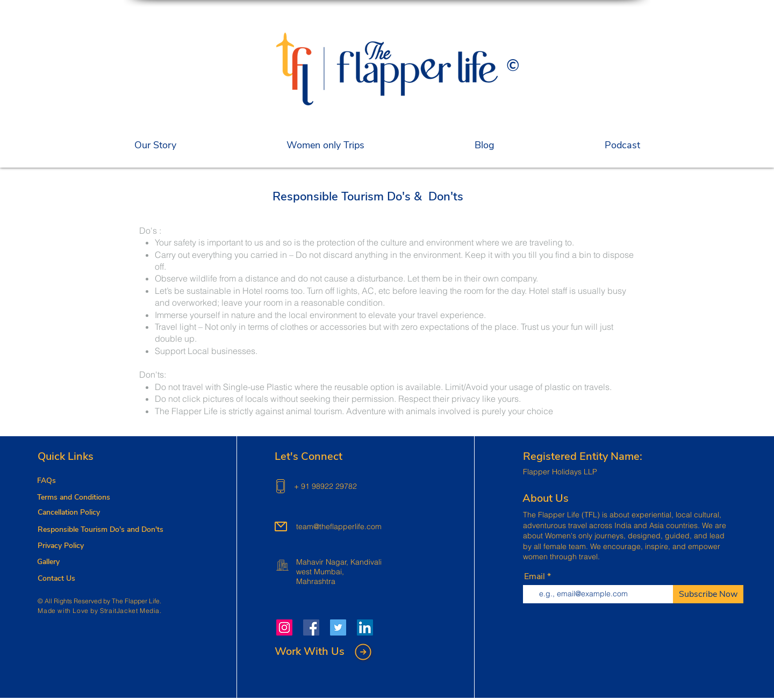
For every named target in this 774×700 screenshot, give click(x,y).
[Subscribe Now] (708, 594)
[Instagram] (284, 627)
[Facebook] (311, 627)
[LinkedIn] (365, 627)
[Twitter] (338, 627)
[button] (325, 146)
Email (535, 576)
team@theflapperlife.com (339, 526)
